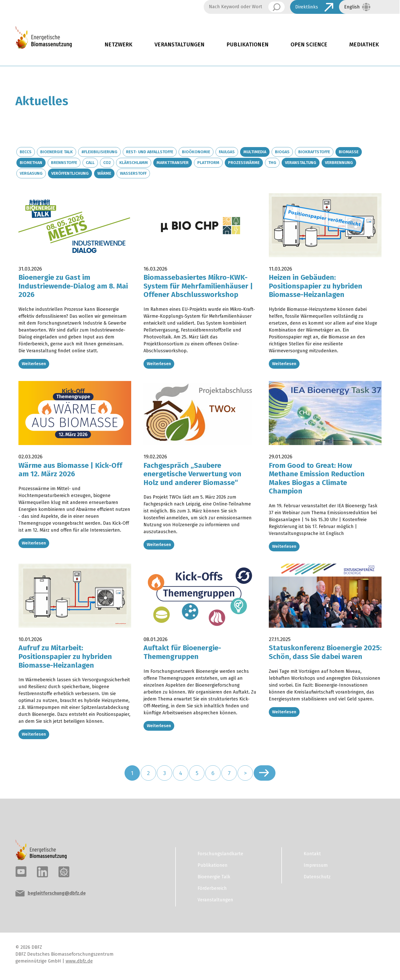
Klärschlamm (134, 163)
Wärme (104, 173)
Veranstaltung (301, 163)
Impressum (316, 865)
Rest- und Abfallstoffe (150, 152)
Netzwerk (119, 45)
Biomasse (349, 152)
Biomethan (31, 163)
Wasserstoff (133, 173)
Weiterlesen (34, 364)
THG (272, 163)
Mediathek (364, 45)
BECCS (26, 152)
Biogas (282, 152)
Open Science (309, 45)
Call (90, 163)
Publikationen (248, 45)
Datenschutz (317, 877)
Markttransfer (173, 163)
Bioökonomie (196, 152)
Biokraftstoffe (314, 152)
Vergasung (31, 173)
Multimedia (255, 152)
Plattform (208, 163)
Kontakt (312, 854)
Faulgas (227, 152)
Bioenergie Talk (57, 152)
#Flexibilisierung (99, 152)
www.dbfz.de (79, 961)
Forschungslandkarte (220, 854)
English (352, 7)
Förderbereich (212, 888)
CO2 (107, 163)
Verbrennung (339, 163)
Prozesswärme (244, 163)
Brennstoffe (64, 163)
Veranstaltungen (180, 45)
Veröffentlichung (70, 173)
